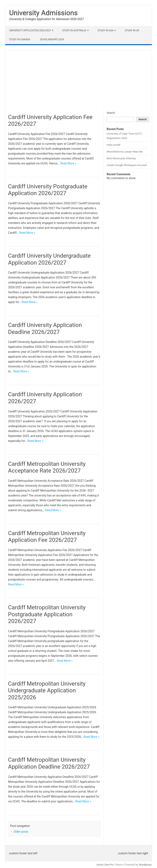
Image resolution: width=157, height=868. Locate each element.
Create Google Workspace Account (127, 165)
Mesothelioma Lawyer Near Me (125, 152)
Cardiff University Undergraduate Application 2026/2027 (49, 259)
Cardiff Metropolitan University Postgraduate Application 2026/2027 (47, 614)
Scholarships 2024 (52, 39)
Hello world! (114, 145)
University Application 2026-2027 (30, 30)
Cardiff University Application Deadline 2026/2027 (45, 328)
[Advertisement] (78, 79)
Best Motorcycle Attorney (121, 158)
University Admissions (43, 13)
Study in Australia (74, 30)
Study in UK (132, 30)
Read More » (68, 163)
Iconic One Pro (105, 865)
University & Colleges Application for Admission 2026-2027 (47, 19)
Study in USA (106, 30)
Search (111, 113)
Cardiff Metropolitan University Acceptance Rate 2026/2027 (47, 467)
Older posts (19, 832)
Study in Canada (20, 39)
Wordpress (145, 865)
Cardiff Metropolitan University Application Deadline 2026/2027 (49, 763)
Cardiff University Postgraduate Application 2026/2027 (48, 190)
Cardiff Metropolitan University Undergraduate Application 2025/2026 (47, 691)
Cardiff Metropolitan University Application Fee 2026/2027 (47, 537)
